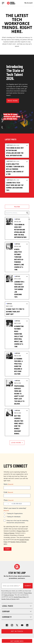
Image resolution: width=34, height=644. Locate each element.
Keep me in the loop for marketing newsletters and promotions (17, 522)
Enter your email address (11, 586)
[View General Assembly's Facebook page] (7, 625)
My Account (29, 3)
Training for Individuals (14, 517)
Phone (9, 500)
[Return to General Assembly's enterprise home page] (11, 3)
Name (8, 484)
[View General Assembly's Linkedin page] (27, 625)
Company (17, 611)
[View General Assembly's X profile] (17, 625)
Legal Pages (17, 606)
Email (8, 492)
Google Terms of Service (18, 542)
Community (17, 617)
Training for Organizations (15, 513)
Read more (13, 101)
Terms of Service (9, 533)
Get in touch (17, 631)
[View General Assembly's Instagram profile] (12, 625)
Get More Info (17, 641)
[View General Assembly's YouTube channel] (22, 625)
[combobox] (7, 504)
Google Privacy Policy (20, 597)
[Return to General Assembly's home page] (17, 567)
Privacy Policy (21, 531)
